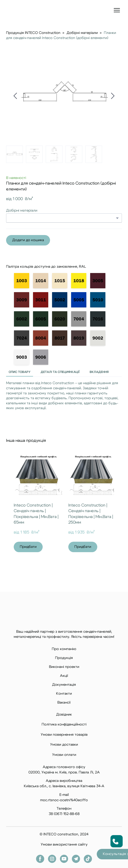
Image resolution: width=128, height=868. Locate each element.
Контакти (64, 694)
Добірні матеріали (82, 33)
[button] (28, 240)
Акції (64, 676)
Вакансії (64, 703)
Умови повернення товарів (64, 735)
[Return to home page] (22, 10)
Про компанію (64, 649)
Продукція (64, 658)
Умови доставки (64, 745)
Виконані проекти (64, 667)
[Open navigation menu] (117, 10)
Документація (64, 685)
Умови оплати (64, 755)
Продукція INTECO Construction (33, 33)
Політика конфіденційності (64, 724)
